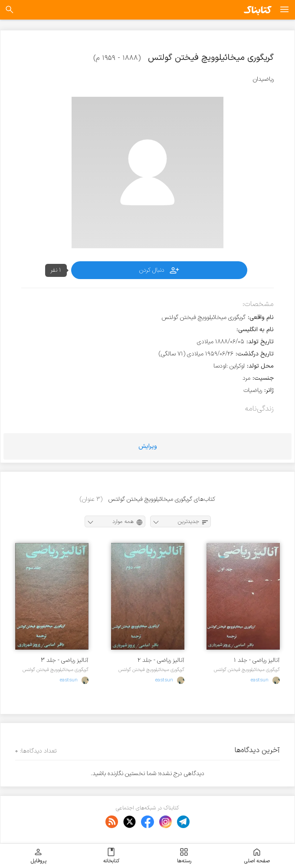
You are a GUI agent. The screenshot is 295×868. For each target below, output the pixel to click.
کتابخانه (111, 856)
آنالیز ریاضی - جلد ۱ (257, 660)
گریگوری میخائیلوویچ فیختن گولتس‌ (247, 670)
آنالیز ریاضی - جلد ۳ (65, 660)
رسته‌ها (184, 856)
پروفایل (38, 856)
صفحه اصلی (257, 856)
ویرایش (148, 446)
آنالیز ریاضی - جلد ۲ (161, 660)
